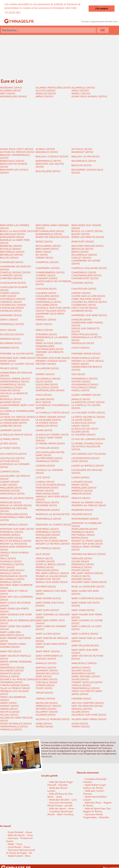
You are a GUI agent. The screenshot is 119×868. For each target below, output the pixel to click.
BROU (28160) (43, 252)
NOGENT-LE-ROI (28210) (13, 544)
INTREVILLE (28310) (11, 399)
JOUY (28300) (43, 402)
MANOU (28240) (45, 490)
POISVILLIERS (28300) (12, 570)
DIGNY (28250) (44, 324)
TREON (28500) (44, 692)
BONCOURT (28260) (83, 241)
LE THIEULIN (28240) (47, 448)
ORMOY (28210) (44, 558)
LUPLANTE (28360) (82, 482)
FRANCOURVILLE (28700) (86, 358)
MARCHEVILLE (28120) (12, 493)
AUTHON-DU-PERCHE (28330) (17, 152)
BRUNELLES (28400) (11, 255)
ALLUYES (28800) (45, 90)
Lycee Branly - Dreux (19, 847)
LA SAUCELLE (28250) (83, 423)
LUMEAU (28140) (45, 482)
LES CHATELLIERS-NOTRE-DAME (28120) (51, 454)
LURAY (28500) (8, 485)
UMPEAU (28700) (45, 698)
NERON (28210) (80, 538)
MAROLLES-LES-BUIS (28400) (17, 498)
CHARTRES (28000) (11, 278)
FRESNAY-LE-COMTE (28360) (87, 361)
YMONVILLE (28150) (11, 729)
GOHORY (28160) (81, 381)
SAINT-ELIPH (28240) (47, 610)
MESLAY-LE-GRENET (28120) (87, 502)
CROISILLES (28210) (11, 311)
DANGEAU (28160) (46, 319)
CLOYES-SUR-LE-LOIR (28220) (88, 296)
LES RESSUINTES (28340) (85, 458)
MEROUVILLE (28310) (47, 502)
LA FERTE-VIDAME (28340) (50, 417)
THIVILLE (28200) (81, 685)
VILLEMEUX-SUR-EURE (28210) (89, 715)
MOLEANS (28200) (82, 514)
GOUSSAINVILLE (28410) (85, 384)
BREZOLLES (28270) (82, 249)
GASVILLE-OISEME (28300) (15, 378)
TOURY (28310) (44, 688)
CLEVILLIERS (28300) (47, 296)
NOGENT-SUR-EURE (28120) (87, 544)
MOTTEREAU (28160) (83, 535)
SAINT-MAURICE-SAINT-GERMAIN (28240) (13, 645)
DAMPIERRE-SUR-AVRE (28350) (89, 315)
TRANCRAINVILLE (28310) (85, 688)
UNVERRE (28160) (81, 698)
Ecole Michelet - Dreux (20, 832)
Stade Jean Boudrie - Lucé (63, 799)
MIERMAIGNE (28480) (48, 510)
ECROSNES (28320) (46, 334)
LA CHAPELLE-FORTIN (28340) (52, 412)
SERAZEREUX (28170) (83, 673)
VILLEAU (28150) (9, 715)
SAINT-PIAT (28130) (11, 651)
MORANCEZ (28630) (83, 532)
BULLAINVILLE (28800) (84, 255)
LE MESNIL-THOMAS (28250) (87, 443)
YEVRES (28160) (44, 726)
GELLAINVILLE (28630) (48, 378)
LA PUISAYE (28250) (47, 423)
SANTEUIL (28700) (46, 667)
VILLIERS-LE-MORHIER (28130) (53, 719)
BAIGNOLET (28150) (82, 152)
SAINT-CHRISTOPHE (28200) (87, 598)
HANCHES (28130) (10, 390)
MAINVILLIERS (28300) (84, 488)
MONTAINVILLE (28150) (48, 518)
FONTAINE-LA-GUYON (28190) (17, 353)
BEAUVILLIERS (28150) (48, 171)
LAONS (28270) (44, 430)
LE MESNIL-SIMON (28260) (50, 443)
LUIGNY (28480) (80, 477)
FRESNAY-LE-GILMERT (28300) (17, 364)
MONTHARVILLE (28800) (14, 524)
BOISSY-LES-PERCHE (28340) (88, 237)
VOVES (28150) (80, 723)
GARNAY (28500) (45, 374)
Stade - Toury (15, 844)
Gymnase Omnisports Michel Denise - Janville (60, 804)
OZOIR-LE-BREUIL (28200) (50, 564)
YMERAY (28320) (80, 726)
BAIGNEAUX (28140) (47, 152)
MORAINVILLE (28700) (48, 532)
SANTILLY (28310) (81, 667)
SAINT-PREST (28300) (48, 651)
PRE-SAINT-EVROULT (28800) (52, 573)
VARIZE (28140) (8, 703)
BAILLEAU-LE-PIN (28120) (85, 156)
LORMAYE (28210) (10, 471)
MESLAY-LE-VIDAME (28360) (16, 505)
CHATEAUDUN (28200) (13, 283)
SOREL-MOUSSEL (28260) (86, 676)
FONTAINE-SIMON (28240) (86, 353)
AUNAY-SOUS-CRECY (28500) (17, 149)
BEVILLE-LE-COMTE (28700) (87, 231)
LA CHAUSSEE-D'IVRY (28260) (88, 412)
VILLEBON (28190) (46, 715)
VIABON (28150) (9, 709)
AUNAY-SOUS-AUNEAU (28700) (89, 96)
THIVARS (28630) (45, 685)
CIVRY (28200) (8, 296)
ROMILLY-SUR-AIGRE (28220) (52, 582)
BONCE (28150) (44, 241)
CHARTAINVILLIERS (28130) (86, 275)
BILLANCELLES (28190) (12, 234)
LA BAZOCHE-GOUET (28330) (88, 402)
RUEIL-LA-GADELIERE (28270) (88, 586)
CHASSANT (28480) (46, 278)
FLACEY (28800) (80, 347)
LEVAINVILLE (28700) (47, 461)
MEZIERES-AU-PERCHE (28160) (89, 505)
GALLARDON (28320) (47, 368)
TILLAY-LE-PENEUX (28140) (15, 688)
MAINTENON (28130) (47, 488)
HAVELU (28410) (80, 390)
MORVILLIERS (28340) (48, 535)
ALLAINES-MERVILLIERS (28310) (53, 87)
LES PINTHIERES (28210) (49, 458)
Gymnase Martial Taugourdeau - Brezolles (96, 816)
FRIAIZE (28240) (80, 364)
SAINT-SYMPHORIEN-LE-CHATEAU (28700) (49, 657)
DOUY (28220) (8, 330)
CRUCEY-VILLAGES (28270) (51, 311)
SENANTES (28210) (10, 673)
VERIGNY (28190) (9, 706)
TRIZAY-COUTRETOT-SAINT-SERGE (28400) (87, 692)
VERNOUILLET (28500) (48, 706)
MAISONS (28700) (10, 490)
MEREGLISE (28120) (11, 502)
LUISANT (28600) (10, 482)
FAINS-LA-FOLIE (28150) (49, 343)
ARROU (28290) (44, 96)
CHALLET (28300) (81, 258)
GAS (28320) (78, 374)
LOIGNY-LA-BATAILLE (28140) (88, 465)
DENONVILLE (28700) (12, 324)
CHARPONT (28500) (11, 275)
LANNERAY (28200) (11, 430)
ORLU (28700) (8, 558)
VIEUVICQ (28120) (10, 712)
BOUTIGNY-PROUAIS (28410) (87, 246)
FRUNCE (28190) (9, 368)
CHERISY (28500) (10, 293)
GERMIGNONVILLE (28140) (14, 381)
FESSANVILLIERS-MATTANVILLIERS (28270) (50, 347)
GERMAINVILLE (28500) (84, 378)
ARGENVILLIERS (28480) (13, 96)
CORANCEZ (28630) (11, 302)
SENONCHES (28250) (47, 673)
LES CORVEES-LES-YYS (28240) (89, 454)
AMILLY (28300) (80, 90)
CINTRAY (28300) (81, 293)
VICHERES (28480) (46, 709)
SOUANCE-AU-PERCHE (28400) (18, 679)
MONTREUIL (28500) (12, 532)
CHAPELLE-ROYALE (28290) (15, 272)
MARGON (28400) (81, 493)
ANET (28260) (8, 93)
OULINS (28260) (80, 561)
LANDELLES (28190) (46, 426)
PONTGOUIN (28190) (47, 570)
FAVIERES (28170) (9, 347)
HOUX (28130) (44, 395)
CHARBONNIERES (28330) (50, 272)
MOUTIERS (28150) (46, 538)
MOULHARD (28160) (11, 538)
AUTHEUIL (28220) (82, 149)
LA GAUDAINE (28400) (48, 420)
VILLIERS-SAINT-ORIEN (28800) (89, 719)
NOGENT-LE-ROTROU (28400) (53, 544)
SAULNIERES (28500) (12, 670)
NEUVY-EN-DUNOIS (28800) (52, 541)
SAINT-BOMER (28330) (48, 598)
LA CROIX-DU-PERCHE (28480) (17, 417)
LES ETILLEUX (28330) (12, 458)
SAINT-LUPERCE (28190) (85, 633)
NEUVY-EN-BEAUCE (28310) (15, 541)
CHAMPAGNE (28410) (12, 262)
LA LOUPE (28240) (82, 420)
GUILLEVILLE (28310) (47, 387)
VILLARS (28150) (80, 712)
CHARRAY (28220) (45, 275)
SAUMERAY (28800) (47, 670)
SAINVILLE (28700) (46, 663)
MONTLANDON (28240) (84, 529)
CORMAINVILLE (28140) (48, 302)
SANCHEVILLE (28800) (84, 663)
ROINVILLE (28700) (11, 582)
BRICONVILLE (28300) (12, 252)
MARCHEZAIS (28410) (47, 493)
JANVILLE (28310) (81, 399)
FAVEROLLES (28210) (83, 343)
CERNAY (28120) (44, 258)
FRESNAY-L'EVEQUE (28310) (51, 361)
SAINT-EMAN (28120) (83, 610)
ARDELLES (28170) (46, 93)
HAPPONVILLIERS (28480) (50, 390)
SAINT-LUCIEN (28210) (48, 633)
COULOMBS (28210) (47, 305)
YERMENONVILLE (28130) (14, 726)
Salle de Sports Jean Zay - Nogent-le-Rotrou (97, 810)
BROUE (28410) (80, 252)
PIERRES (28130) (45, 567)
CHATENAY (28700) (82, 283)
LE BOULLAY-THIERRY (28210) (52, 434)
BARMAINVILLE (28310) (48, 161)
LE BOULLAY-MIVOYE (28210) (16, 434)
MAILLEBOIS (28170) (11, 488)
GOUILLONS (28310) (47, 384)
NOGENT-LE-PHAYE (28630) (87, 541)
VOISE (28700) (44, 723)
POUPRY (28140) (80, 570)
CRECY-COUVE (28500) (84, 308)
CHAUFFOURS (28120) (84, 288)
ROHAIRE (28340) (81, 579)
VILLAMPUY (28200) (47, 712)
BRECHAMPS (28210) (47, 249)
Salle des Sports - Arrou (62, 808)
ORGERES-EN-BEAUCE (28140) (88, 554)
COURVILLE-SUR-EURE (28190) (53, 308)
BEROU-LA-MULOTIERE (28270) (18, 231)
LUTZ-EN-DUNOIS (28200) (50, 485)
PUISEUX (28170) (81, 576)
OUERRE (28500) (45, 561)
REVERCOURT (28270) (48, 579)
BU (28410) (42, 255)
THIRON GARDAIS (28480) (15, 685)
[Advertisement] (59, 123)
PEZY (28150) (7, 567)
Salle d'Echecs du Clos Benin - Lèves (60, 795)
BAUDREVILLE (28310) (84, 161)
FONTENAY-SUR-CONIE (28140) (17, 358)
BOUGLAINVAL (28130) (48, 246)
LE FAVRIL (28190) (10, 439)
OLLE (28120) (43, 554)
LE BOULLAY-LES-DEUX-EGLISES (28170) (85, 430)
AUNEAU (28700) (45, 149)
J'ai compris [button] (102, 9)
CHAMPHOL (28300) (47, 262)
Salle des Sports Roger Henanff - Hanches (60, 783)
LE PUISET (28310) (10, 448)
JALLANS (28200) (45, 399)
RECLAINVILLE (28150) (12, 579)
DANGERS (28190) (81, 319)
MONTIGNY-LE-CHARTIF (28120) (53, 524)
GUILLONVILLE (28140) (84, 387)
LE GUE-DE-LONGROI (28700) (88, 439)
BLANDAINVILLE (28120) (49, 234)
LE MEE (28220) (8, 443)
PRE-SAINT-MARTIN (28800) (87, 573)
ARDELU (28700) (81, 93)
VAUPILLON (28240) (47, 703)
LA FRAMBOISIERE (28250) (15, 420)
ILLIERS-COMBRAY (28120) (86, 395)
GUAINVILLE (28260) (11, 387)
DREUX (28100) (44, 330)
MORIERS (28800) (10, 535)
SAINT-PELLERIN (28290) (85, 645)
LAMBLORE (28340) (11, 426)
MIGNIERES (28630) (82, 510)
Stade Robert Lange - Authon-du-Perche (95, 786)
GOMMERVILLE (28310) (13, 384)
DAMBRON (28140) (82, 311)
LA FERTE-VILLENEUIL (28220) (88, 417)
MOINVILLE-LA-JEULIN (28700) (53, 514)
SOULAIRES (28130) (46, 679)
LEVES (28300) (80, 461)
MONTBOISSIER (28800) (85, 518)
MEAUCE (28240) (81, 498)
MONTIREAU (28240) (47, 529)
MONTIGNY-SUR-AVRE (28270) (17, 529)
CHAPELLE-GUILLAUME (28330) (89, 268)
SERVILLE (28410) (10, 676)
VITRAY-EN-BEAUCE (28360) (16, 723)
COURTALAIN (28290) (12, 308)
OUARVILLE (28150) (11, 561)
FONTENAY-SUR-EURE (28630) (53, 358)
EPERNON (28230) (10, 339)
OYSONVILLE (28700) (12, 564)
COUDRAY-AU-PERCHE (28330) (89, 302)
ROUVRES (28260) (46, 586)
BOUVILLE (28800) (10, 249)
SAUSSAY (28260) (81, 670)
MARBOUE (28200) (82, 490)
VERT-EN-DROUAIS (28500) (87, 706)
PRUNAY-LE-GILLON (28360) (51, 576)
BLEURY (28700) (81, 234)
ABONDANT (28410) (11, 87)
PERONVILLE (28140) (83, 564)
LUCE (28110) (43, 477)
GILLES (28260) (44, 381)
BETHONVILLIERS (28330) (50, 231)
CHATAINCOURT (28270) (85, 278)
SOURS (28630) (80, 679)
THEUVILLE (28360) (46, 682)
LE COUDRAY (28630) (83, 434)
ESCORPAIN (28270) (11, 343)
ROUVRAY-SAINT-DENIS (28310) (89, 582)
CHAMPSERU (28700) (48, 268)
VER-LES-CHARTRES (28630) (87, 703)
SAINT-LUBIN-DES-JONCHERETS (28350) (12, 634)
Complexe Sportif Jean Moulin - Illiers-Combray (61, 813)
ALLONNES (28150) (10, 90)
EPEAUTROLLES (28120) (85, 334)
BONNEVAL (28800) (11, 246)
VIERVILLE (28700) (82, 709)
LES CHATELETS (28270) (13, 454)
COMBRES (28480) (46, 299)
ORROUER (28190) (82, 558)
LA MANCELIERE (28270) (13, 423)
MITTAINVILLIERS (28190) (14, 514)
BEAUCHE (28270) (81, 165)
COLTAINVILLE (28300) (13, 299)
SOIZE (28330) (44, 676)
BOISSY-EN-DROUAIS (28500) (52, 237)
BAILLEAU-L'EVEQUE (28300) (52, 156)
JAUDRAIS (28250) (10, 402)
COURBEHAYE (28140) (84, 305)
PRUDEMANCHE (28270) (13, 576)
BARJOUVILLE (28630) (12, 161)
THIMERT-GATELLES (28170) (87, 682)
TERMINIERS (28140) (11, 682)
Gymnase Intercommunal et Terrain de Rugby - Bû (21, 851)
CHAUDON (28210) (46, 288)
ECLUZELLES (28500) (12, 334)
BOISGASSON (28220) (12, 237)
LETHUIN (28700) (10, 461)
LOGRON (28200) (45, 465)
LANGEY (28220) (80, 426)
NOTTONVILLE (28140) (48, 548)
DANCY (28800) (9, 319)
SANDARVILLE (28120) (12, 667)
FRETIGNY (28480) (46, 364)
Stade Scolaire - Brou (19, 856)
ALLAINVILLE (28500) (83, 87)
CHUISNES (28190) (46, 293)
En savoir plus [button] (13, 12)
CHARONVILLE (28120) (84, 272)
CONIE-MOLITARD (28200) (86, 299)
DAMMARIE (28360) (11, 315)
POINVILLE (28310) (82, 567)
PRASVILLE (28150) (10, 573)
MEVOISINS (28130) (46, 505)
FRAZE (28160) (8, 361)
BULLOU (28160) (9, 258)
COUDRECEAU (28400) (13, 305)
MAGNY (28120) (80, 485)
